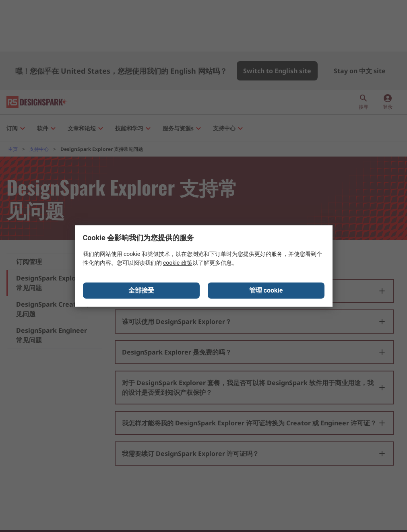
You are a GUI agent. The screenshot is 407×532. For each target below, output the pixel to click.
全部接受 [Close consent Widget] (141, 290)
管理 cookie (266, 290)
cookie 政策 (178, 263)
